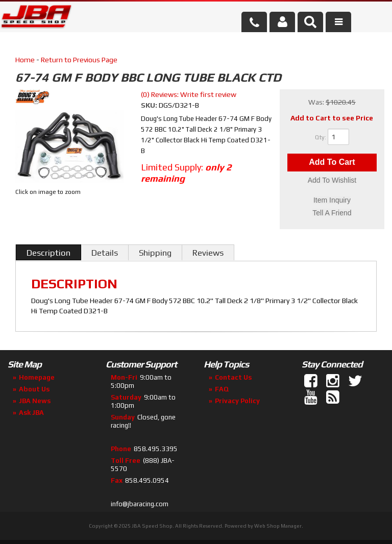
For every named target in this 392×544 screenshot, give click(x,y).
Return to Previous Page (79, 60)
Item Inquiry (332, 201)
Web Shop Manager (278, 526)
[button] (310, 22)
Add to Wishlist (332, 181)
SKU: (150, 105)
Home (25, 60)
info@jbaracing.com (140, 504)
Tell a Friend (332, 213)
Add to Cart (332, 163)
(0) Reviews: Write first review (189, 94)
